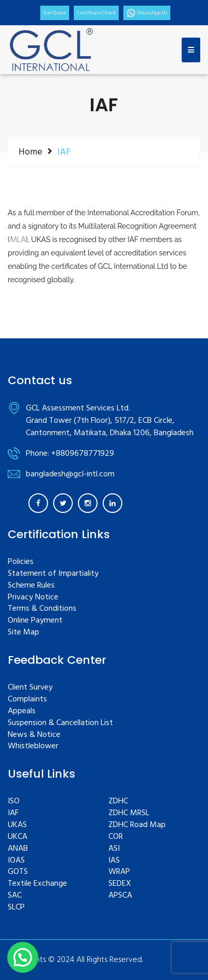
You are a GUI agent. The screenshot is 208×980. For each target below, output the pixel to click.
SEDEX (120, 884)
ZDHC (118, 802)
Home (30, 152)
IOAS (16, 861)
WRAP (119, 872)
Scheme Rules (31, 586)
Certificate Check (96, 13)
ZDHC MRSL (129, 813)
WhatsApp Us (147, 13)
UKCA (18, 837)
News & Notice (34, 735)
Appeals (22, 711)
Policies (21, 562)
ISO (14, 802)
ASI (114, 849)
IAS (114, 861)
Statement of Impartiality (53, 574)
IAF (13, 813)
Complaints (27, 700)
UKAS (17, 825)
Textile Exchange (37, 884)
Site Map (23, 633)
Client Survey (30, 688)
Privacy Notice (33, 598)
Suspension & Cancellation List (60, 723)
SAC (15, 896)
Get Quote (55, 13)
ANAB (18, 849)
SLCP (16, 908)
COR (116, 837)
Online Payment (35, 621)
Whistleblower (33, 746)
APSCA (120, 896)
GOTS (18, 872)
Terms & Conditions (42, 609)
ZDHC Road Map (137, 825)
